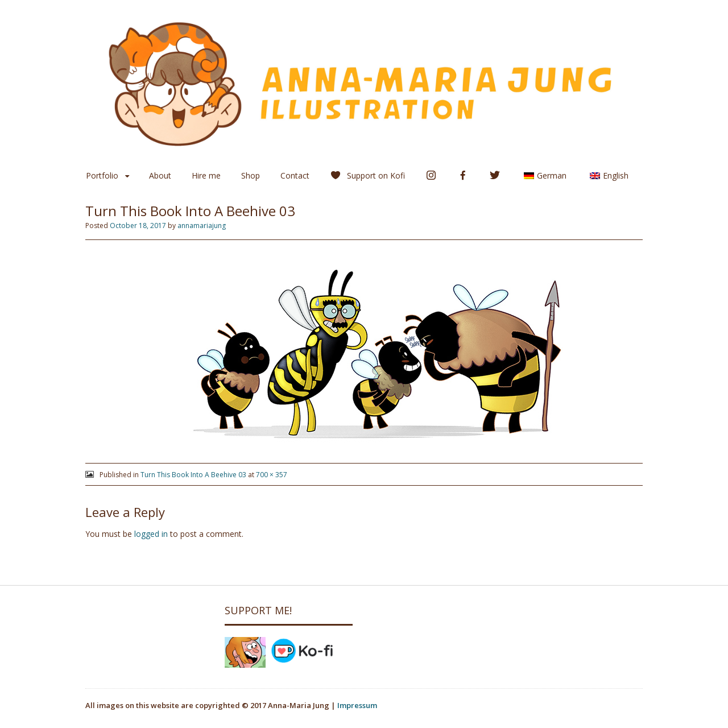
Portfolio (102, 175)
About (160, 175)
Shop (251, 175)
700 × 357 (272, 475)
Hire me (206, 175)
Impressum (357, 705)
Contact (295, 175)
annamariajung (202, 226)
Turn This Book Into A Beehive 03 (193, 475)
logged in (151, 534)
